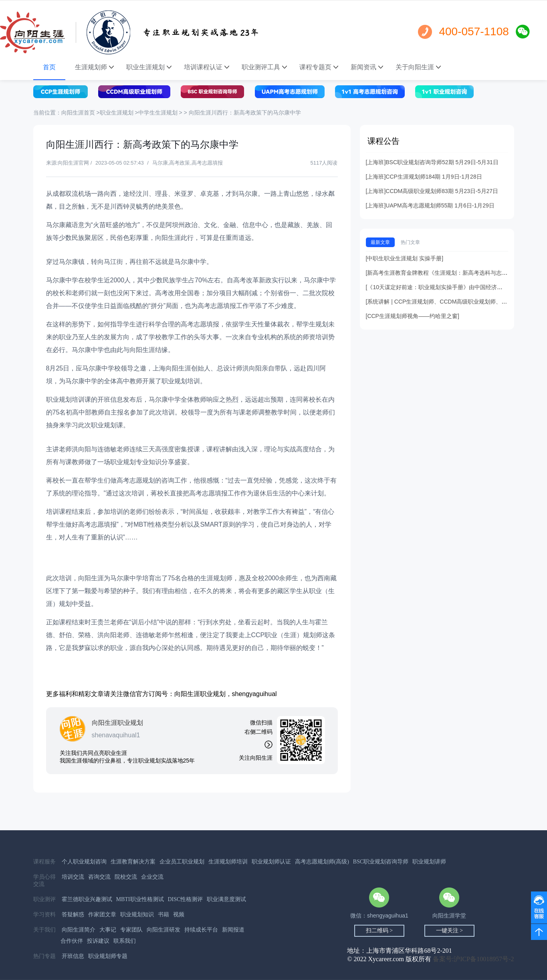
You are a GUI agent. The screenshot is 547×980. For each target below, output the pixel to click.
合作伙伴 (72, 941)
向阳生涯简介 (79, 930)
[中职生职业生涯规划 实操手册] (405, 258)
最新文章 (380, 242)
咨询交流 (99, 877)
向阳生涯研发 (163, 930)
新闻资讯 (367, 67)
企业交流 (152, 877)
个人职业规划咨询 (84, 862)
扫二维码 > (379, 931)
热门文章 (410, 242)
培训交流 (73, 877)
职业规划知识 (137, 915)
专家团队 (131, 930)
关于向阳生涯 (418, 67)
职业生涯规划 (149, 67)
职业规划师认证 (271, 862)
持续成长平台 (201, 930)
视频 (179, 915)
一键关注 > (449, 931)
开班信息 (73, 956)
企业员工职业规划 (182, 862)
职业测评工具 (264, 67)
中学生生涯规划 (158, 113)
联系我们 (125, 941)
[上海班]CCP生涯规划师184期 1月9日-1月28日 (424, 177)
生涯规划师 (94, 67)
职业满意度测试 (226, 899)
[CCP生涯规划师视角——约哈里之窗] (413, 316)
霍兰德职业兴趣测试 (87, 899)
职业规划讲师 (429, 862)
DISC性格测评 (186, 899)
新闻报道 (233, 930)
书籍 (163, 915)
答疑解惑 (73, 915)
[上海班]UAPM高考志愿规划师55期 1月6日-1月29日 (430, 205)
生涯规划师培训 (228, 862)
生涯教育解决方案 (133, 862)
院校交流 (126, 877)
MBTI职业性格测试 (140, 899)
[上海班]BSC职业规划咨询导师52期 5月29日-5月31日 (432, 162)
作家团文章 (102, 915)
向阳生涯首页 (79, 113)
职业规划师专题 (108, 956)
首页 (49, 67)
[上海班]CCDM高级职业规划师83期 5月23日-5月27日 (432, 191)
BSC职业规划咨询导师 (381, 862)
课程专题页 (319, 67)
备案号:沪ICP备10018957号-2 (473, 959)
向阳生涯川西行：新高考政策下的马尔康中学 (245, 113)
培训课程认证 (207, 67)
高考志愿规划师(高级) (322, 862)
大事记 (108, 930)
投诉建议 (98, 941)
